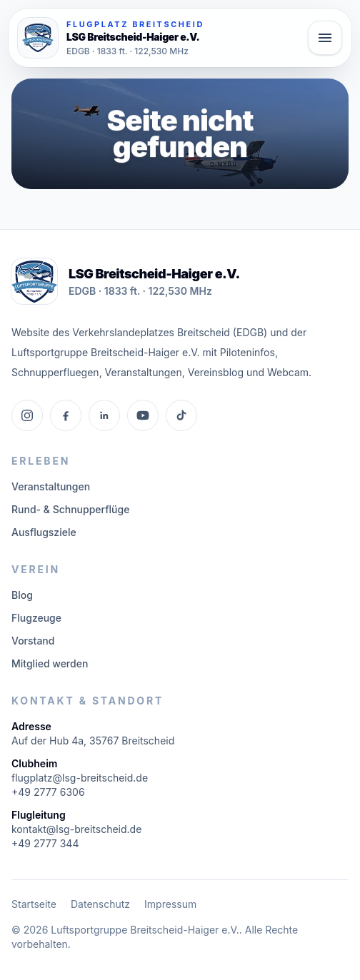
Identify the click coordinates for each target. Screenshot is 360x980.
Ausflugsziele (44, 532)
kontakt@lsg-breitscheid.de (76, 829)
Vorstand (33, 641)
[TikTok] (181, 415)
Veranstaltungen (51, 486)
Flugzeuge (36, 618)
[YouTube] (143, 415)
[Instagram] (27, 415)
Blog (22, 595)
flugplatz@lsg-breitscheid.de (80, 778)
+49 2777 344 (45, 843)
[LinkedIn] (104, 415)
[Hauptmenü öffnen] (325, 38)
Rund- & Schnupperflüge (70, 509)
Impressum (170, 904)
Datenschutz (100, 904)
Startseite (34, 904)
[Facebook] (66, 415)
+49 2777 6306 (48, 792)
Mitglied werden (50, 663)
